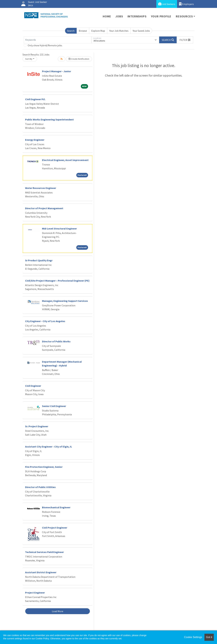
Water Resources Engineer (41, 188)
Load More (58, 611)
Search (71, 31)
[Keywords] (58, 40)
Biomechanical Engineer (56, 507)
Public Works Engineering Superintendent (49, 119)
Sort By (29, 59)
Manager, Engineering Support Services (65, 301)
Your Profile (161, 16)
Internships (137, 16)
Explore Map (98, 31)
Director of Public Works (56, 341)
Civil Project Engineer (55, 528)
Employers (186, 4)
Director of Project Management (44, 208)
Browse (83, 31)
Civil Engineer (33, 386)
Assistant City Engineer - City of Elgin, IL (49, 447)
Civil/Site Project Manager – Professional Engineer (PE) (57, 281)
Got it (209, 637)
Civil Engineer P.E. (35, 99)
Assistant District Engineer (41, 572)
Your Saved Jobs (141, 31)
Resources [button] (184, 16)
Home (107, 16)
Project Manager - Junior (57, 71)
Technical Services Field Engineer (44, 552)
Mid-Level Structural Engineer (59, 228)
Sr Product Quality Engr (39, 260)
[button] (185, 40)
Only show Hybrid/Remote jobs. (45, 45)
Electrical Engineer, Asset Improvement (65, 160)
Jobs (119, 16)
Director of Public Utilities (40, 487)
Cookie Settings (193, 637)
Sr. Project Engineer (37, 426)
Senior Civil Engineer (54, 406)
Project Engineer (35, 593)
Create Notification (79, 59)
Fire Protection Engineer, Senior (44, 467)
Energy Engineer (35, 140)
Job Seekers (167, 4)
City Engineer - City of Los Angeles (45, 321)
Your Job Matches (119, 31)
